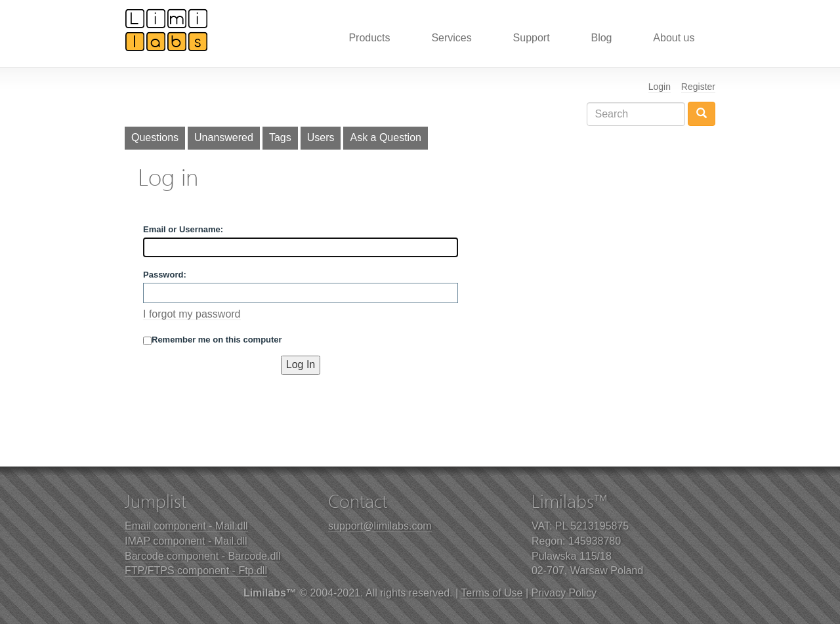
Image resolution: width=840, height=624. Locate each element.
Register (698, 87)
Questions (155, 137)
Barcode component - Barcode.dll (202, 556)
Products (369, 38)
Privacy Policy (564, 593)
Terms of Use (492, 593)
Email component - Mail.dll (186, 526)
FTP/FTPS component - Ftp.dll (196, 571)
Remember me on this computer (213, 340)
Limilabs (167, 30)
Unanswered (224, 137)
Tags (280, 137)
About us (674, 38)
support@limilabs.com (380, 526)
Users (321, 137)
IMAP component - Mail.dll (186, 541)
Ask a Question (386, 137)
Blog (601, 38)
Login (660, 87)
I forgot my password (192, 314)
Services (451, 38)
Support (532, 38)
